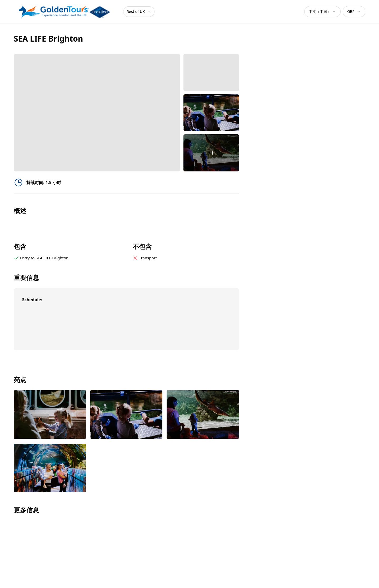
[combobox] (322, 12)
